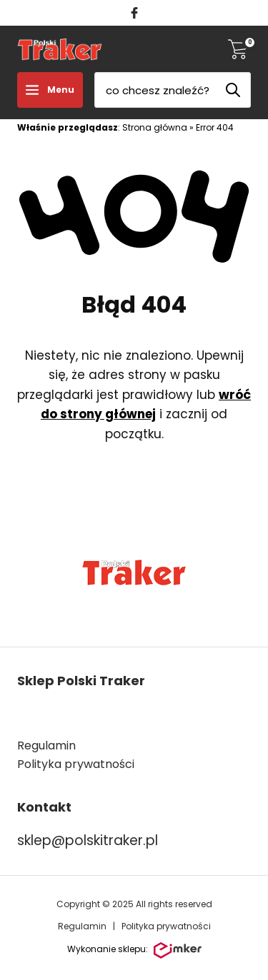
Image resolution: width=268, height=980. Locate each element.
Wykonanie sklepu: (134, 951)
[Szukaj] (233, 90)
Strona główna (155, 127)
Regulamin (46, 746)
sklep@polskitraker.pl (88, 840)
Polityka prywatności (166, 926)
